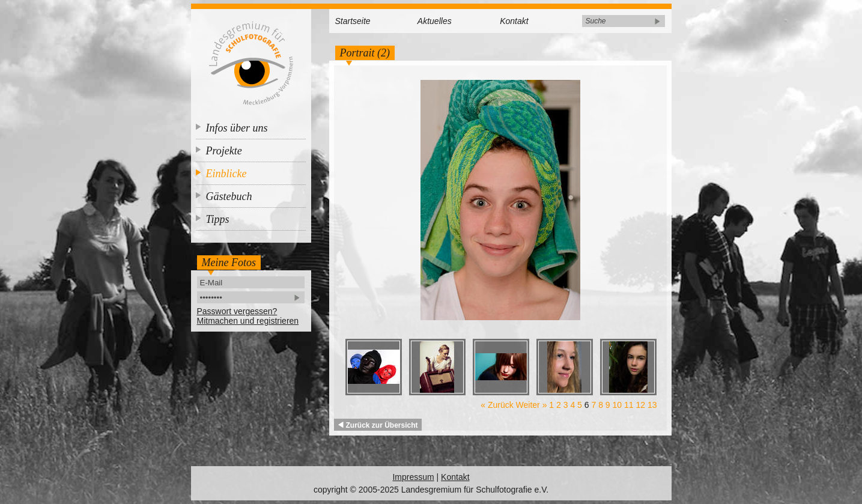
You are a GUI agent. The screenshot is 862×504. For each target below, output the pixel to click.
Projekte (224, 151)
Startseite (353, 21)
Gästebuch (229, 196)
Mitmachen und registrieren (248, 321)
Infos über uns (237, 128)
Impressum (413, 477)
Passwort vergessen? (237, 311)
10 (618, 405)
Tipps (218, 219)
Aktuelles (435, 21)
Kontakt (514, 21)
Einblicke (226, 174)
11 (629, 405)
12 (640, 405)
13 (652, 405)
